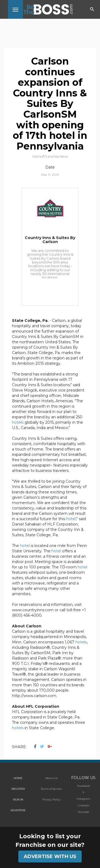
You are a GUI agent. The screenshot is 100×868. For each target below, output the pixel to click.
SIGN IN (18, 800)
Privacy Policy (51, 800)
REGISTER (18, 789)
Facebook (83, 786)
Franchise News (56, 156)
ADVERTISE (18, 810)
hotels (18, 422)
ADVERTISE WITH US (50, 856)
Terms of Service (51, 789)
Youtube (83, 812)
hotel (71, 519)
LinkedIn (83, 805)
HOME (18, 778)
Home (37, 156)
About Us (51, 778)
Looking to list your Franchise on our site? (50, 840)
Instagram (83, 799)
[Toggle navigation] (15, 9)
